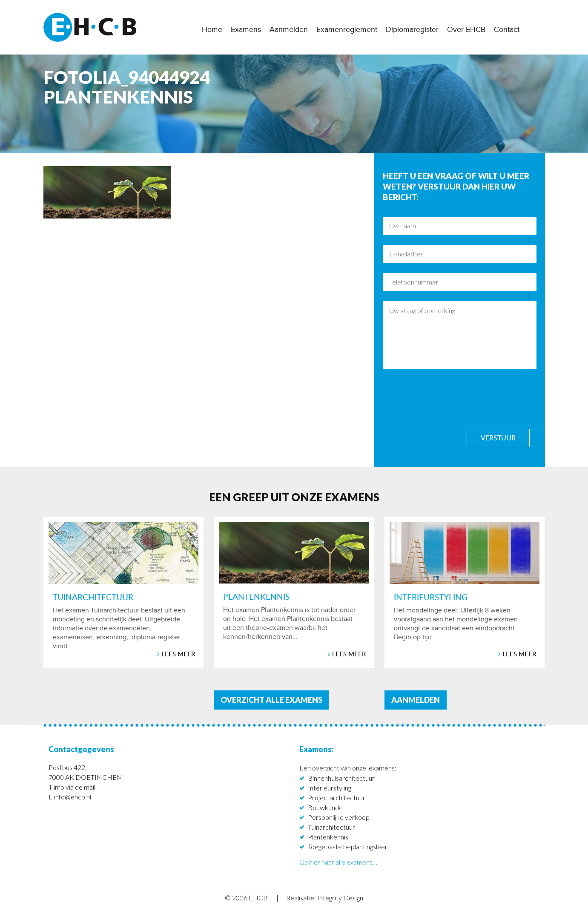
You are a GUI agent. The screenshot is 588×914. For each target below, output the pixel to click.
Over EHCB (466, 29)
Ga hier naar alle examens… (338, 862)
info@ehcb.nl (73, 797)
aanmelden (416, 700)
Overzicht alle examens (271, 700)
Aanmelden (289, 29)
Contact (507, 29)
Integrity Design (340, 898)
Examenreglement (347, 29)
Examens (246, 29)
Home (212, 29)
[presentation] (447, 399)
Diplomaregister (412, 29)
